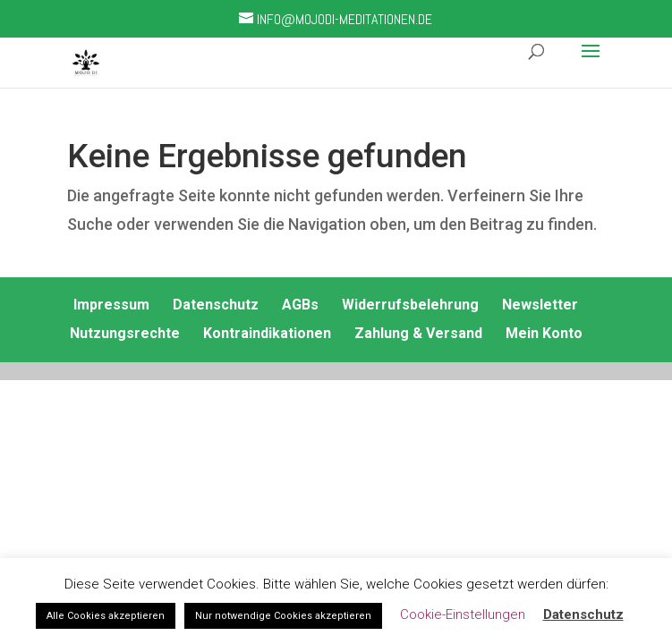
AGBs (300, 305)
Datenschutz (216, 305)
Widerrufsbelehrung (410, 305)
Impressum (111, 305)
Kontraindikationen (267, 333)
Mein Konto (544, 333)
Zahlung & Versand (418, 333)
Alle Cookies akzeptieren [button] (106, 616)
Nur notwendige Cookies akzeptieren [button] (283, 616)
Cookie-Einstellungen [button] (463, 614)
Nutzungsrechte (125, 333)
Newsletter (540, 305)
